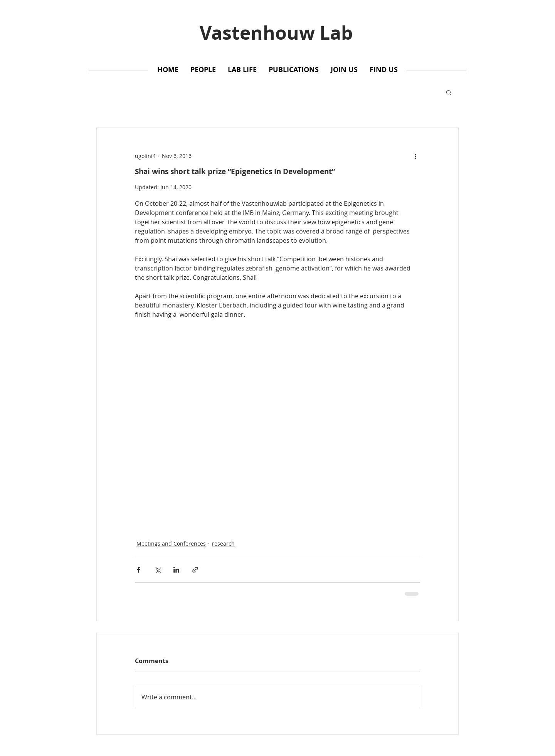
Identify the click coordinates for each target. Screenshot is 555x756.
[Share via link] (195, 570)
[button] (449, 92)
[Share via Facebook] (139, 570)
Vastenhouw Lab (276, 33)
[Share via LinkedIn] (176, 570)
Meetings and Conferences (171, 543)
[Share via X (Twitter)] (157, 570)
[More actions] (415, 156)
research (223, 543)
